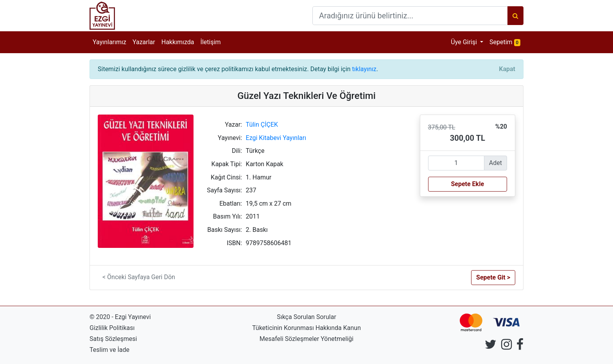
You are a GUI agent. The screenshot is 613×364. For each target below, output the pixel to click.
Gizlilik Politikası (112, 328)
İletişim (211, 42)
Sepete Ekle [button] (467, 184)
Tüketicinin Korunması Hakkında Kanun (306, 328)
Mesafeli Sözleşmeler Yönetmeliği (306, 339)
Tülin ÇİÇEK (262, 125)
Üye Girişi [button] (465, 42)
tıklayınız (364, 69)
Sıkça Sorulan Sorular (306, 317)
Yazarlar (144, 42)
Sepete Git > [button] (493, 277)
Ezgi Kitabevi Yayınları (276, 138)
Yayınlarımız (109, 42)
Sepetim (506, 42)
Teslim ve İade (109, 350)
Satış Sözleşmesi (113, 339)
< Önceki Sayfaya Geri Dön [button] (139, 277)
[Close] (507, 69)
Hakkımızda (178, 42)
